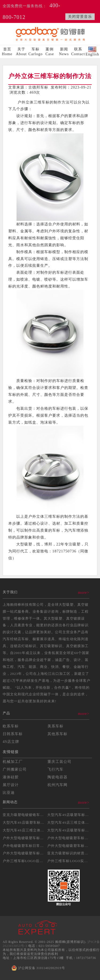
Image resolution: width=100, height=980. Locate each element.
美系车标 (55, 726)
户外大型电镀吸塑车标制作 (25, 838)
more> (84, 592)
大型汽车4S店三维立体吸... (70, 822)
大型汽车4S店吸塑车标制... (25, 822)
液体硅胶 (11, 777)
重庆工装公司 (59, 762)
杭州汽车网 (57, 785)
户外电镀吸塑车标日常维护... (27, 846)
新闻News (64, 51)
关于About (21, 51)
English (92, 51)
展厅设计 (11, 785)
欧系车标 (11, 726)
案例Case (50, 51)
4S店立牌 (11, 742)
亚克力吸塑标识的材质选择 (70, 853)
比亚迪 (9, 792)
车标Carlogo (36, 51)
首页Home (7, 51)
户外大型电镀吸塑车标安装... (71, 838)
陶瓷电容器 (57, 777)
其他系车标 (57, 734)
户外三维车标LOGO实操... (69, 861)
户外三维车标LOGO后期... (25, 861)
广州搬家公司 (15, 769)
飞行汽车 (55, 769)
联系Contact (78, 51)
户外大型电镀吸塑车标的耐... (27, 853)
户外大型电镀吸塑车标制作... (71, 846)
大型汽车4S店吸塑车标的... (70, 815)
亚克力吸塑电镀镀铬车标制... (27, 815)
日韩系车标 (13, 734)
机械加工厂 (13, 762)
